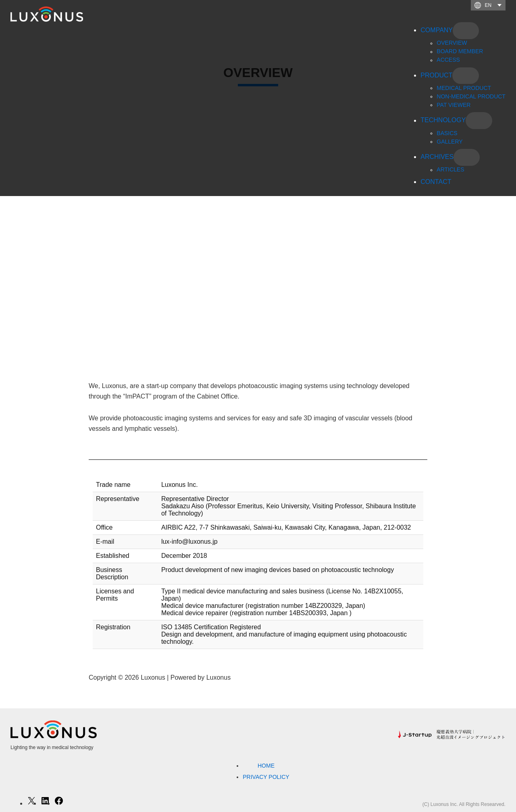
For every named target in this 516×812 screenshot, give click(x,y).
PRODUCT (436, 75)
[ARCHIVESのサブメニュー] (467, 157)
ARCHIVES (437, 157)
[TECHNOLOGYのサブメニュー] (479, 121)
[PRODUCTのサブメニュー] (465, 76)
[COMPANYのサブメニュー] (466, 31)
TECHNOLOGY (443, 120)
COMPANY (437, 30)
